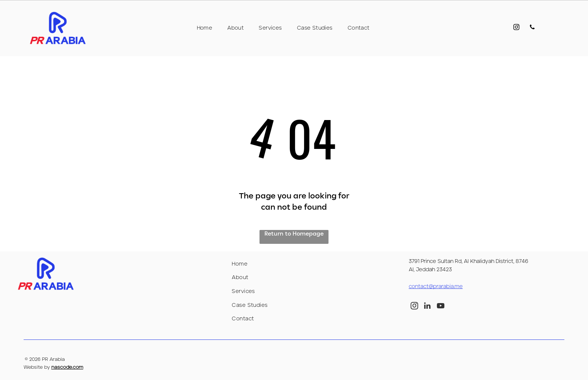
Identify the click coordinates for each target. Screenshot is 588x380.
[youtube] (441, 307)
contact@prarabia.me (436, 287)
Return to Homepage (294, 234)
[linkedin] (427, 307)
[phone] (531, 28)
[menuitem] (205, 28)
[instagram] (513, 28)
